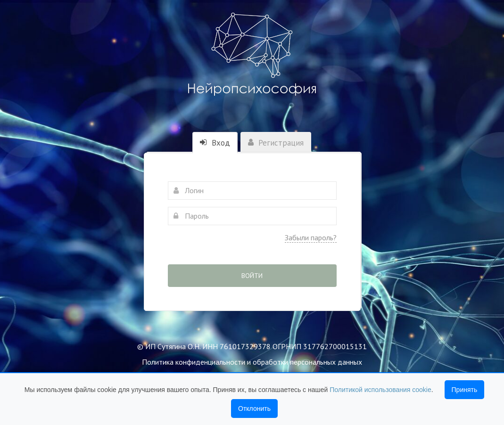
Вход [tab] (215, 143)
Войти (252, 276)
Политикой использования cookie (380, 390)
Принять (465, 390)
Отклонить (254, 409)
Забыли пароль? (311, 237)
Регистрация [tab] (276, 143)
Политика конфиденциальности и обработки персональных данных (252, 362)
